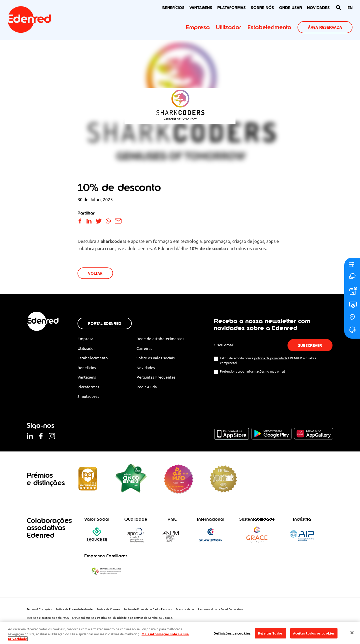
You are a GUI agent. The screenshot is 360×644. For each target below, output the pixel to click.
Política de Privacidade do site (77, 612)
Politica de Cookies (113, 612)
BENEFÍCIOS (173, 8)
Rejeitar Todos (270, 633)
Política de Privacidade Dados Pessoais (154, 612)
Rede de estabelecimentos (160, 339)
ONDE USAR (290, 8)
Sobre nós (262, 8)
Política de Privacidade (112, 620)
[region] (180, 633)
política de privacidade (271, 359)
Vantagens (87, 379)
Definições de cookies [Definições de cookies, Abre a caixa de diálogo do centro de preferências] (232, 633)
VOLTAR (95, 274)
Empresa (198, 27)
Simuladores (89, 398)
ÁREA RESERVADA (325, 27)
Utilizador (229, 27)
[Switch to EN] (350, 8)
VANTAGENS (201, 8)
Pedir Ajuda (146, 388)
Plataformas (231, 8)
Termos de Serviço (146, 620)
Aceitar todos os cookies (314, 633)
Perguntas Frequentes (155, 379)
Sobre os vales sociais (156, 359)
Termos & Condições (40, 612)
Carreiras (144, 349)
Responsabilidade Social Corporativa (230, 612)
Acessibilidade (193, 612)
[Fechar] (352, 633)
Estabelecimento (269, 27)
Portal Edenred (105, 324)
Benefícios (87, 369)
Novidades (146, 369)
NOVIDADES (318, 8)
